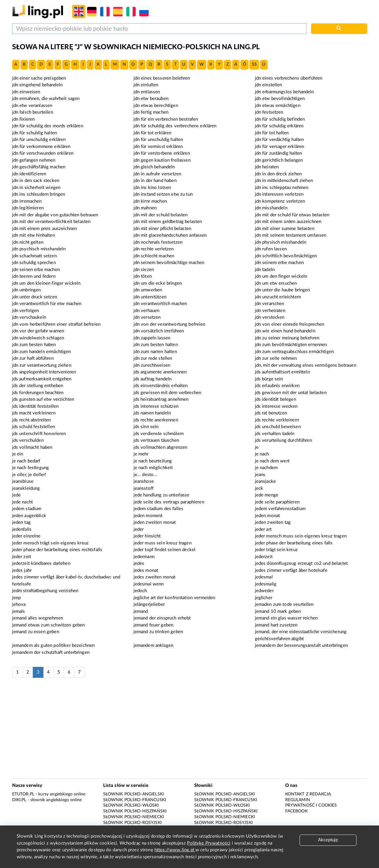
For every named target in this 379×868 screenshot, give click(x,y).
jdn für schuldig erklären (279, 126)
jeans (260, 475)
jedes (139, 563)
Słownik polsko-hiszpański (135, 811)
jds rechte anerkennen (156, 420)
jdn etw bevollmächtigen (280, 99)
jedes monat (146, 570)
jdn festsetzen (269, 112)
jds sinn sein (146, 427)
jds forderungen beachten (38, 393)
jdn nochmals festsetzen (158, 242)
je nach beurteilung (153, 461)
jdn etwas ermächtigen (278, 106)
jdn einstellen (269, 85)
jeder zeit (22, 557)
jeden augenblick (29, 516)
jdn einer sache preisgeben (39, 78)
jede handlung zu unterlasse (162, 495)
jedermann (144, 557)
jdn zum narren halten (155, 352)
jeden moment (148, 516)
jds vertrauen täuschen (156, 440)
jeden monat (267, 516)
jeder (139, 529)
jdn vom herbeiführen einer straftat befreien (56, 324)
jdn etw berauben (151, 99)
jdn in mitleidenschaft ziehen (284, 181)
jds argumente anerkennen (160, 372)
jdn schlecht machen (154, 256)
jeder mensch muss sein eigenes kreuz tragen (301, 536)
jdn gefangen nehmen (34, 160)
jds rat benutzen (271, 413)
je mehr (141, 454)
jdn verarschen (270, 304)
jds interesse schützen (156, 406)
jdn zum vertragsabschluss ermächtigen (294, 352)
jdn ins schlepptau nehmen (282, 188)
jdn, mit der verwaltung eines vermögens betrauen (306, 365)
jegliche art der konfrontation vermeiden (174, 598)
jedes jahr (22, 570)
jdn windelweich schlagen (38, 338)
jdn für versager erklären (280, 147)
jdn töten (143, 276)
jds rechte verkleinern (277, 420)
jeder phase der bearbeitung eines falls (294, 543)
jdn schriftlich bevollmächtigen (286, 256)
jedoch (140, 591)
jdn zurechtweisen (152, 365)
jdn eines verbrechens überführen (289, 78)
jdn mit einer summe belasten (285, 229)
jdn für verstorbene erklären (162, 153)
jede (17, 495)
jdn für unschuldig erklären (39, 140)
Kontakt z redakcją (308, 794)
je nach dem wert (272, 461)
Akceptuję (328, 840)
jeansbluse (23, 481)
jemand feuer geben (154, 625)
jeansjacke (266, 481)
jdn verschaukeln (29, 317)
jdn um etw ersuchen (276, 283)
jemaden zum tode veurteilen (284, 604)
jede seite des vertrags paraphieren (169, 502)
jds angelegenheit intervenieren (44, 372)
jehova (19, 604)
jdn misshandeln (271, 208)
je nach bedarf (26, 461)
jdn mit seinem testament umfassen (291, 235)
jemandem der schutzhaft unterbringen (51, 652)
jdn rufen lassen (271, 249)
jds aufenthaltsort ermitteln (282, 372)
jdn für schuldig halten (34, 133)
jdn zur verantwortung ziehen (42, 365)
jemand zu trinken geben (158, 632)
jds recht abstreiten (32, 420)
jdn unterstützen (150, 297)
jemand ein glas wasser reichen (286, 618)
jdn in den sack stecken (36, 181)
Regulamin (298, 800)
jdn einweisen (26, 92)
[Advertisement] (190, 731)
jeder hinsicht (147, 536)
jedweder (264, 591)
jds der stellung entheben (38, 386)
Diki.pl (19, 800)
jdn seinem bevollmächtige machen (169, 263)
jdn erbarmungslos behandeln (284, 92)
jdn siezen (144, 270)
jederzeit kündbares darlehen (41, 563)
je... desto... (146, 475)
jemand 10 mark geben (278, 611)
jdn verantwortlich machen (160, 304)
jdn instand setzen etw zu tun (163, 194)
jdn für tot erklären (152, 133)
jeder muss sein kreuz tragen (162, 543)
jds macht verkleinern (34, 413)
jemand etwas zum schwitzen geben (49, 625)
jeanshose (144, 481)
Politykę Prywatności (209, 843)
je (257, 447)
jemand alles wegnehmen (38, 618)
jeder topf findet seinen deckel (165, 550)
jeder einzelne (26, 536)
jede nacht (23, 502)
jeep (17, 598)
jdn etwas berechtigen (156, 106)
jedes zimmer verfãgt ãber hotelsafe (291, 570)
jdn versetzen (147, 317)
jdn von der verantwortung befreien (169, 324)
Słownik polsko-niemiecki (134, 817)
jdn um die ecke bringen (158, 283)
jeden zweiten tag (273, 522)
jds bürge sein (269, 379)
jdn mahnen (145, 208)
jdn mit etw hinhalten (34, 235)
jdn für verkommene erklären (41, 147)
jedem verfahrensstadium (280, 509)
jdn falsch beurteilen (33, 112)
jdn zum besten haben (34, 345)
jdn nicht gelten (28, 242)
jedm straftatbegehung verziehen (45, 591)
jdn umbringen (27, 290)
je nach (262, 454)
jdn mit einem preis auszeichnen (45, 229)
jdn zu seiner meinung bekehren (287, 338)
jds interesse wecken (276, 406)
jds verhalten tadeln (275, 434)
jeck (259, 488)
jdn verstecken (270, 317)
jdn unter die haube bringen (283, 290)
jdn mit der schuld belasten (161, 215)
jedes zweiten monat (155, 577)
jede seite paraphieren (277, 502)
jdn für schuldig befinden (280, 119)
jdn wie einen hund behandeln (285, 331)
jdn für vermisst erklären (158, 147)
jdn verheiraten (270, 311)
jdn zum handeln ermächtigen (42, 352)
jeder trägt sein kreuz (276, 550)
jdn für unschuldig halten (158, 140)
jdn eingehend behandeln (37, 85)
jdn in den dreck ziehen (278, 174)
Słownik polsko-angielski (134, 794)
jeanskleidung (26, 488)
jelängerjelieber (149, 604)
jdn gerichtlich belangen (279, 160)
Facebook (296, 811)
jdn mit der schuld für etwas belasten (292, 215)
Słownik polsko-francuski (135, 800)
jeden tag (21, 522)
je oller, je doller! (29, 475)
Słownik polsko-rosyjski (132, 823)
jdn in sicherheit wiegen (36, 188)
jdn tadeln (265, 270)
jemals (19, 611)
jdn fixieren (24, 119)
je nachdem (266, 468)
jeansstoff (144, 488)
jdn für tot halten (272, 133)
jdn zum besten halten (156, 345)
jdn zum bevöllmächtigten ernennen (291, 345)
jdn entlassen (147, 92)
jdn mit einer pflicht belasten (162, 229)
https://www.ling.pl (175, 850)
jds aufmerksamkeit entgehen (42, 379)
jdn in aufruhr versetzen (157, 174)
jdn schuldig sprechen (34, 263)
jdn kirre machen (150, 201)
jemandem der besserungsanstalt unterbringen (301, 645)
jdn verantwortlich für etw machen (47, 304)
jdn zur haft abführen (33, 358)
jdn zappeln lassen (152, 338)
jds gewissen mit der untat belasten (291, 393)
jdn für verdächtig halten (279, 140)
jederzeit (264, 557)
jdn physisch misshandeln (281, 242)
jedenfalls (22, 529)
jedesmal (264, 577)
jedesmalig (266, 584)
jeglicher (264, 598)
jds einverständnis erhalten (161, 386)
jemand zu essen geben (36, 632)
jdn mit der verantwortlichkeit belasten (51, 222)
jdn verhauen (147, 311)
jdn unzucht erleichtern (278, 297)
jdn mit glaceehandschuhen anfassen (170, 235)
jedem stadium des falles (159, 509)
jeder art (263, 529)
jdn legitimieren (28, 208)
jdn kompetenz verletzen (280, 201)
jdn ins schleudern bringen (39, 194)
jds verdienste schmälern (159, 434)
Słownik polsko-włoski (131, 805)
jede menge (267, 495)
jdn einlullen (146, 85)
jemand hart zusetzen (276, 625)
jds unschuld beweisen (278, 427)
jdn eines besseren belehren (162, 78)
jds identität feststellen (36, 406)
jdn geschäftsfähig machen (39, 167)
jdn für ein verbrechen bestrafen (166, 119)
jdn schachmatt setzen (34, 256)
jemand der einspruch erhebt (162, 618)
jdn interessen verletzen (279, 194)
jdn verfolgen (26, 311)
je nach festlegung (31, 468)
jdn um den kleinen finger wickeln (46, 283)
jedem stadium (27, 509)
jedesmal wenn (149, 584)
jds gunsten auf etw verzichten (43, 399)
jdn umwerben (148, 290)
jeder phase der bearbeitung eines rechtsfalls (57, 550)
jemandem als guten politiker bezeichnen (54, 645)
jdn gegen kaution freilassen (162, 160)
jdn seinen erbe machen (36, 270)
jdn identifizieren (29, 174)
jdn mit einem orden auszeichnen (288, 222)
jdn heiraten (267, 167)
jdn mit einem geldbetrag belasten (168, 222)
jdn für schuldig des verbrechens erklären (175, 126)
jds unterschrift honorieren (39, 434)
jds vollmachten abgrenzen (161, 447)
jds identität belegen (276, 399)
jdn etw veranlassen (32, 106)
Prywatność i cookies (311, 805)
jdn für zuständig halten (279, 153)
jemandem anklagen (154, 645)
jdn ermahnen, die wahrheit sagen (46, 99)
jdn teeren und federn (34, 276)
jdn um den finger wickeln (281, 276)
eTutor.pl (23, 794)
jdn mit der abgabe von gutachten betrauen (55, 215)
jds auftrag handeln (153, 379)
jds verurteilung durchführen (283, 440)
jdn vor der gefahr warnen (38, 331)
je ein (18, 454)
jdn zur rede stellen (153, 358)
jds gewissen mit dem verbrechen (168, 393)
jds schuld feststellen (34, 427)
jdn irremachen (27, 201)
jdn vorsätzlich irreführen (159, 331)
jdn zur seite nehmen (276, 358)
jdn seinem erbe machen (279, 263)
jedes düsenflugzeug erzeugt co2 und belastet (301, 563)
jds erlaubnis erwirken (277, 386)
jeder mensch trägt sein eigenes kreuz (51, 543)
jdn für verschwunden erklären (43, 153)
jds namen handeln (152, 413)
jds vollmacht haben (32, 447)
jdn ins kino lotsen (152, 188)
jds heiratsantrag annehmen (161, 399)
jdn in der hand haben (155, 181)
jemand (141, 611)
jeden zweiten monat (155, 522)
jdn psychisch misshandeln (39, 249)
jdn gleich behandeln (154, 167)
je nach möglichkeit (153, 468)
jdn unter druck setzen (35, 297)
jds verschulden (28, 440)
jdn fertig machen (151, 112)
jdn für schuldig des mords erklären (48, 126)
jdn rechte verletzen (154, 249)
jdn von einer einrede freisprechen (290, 324)
